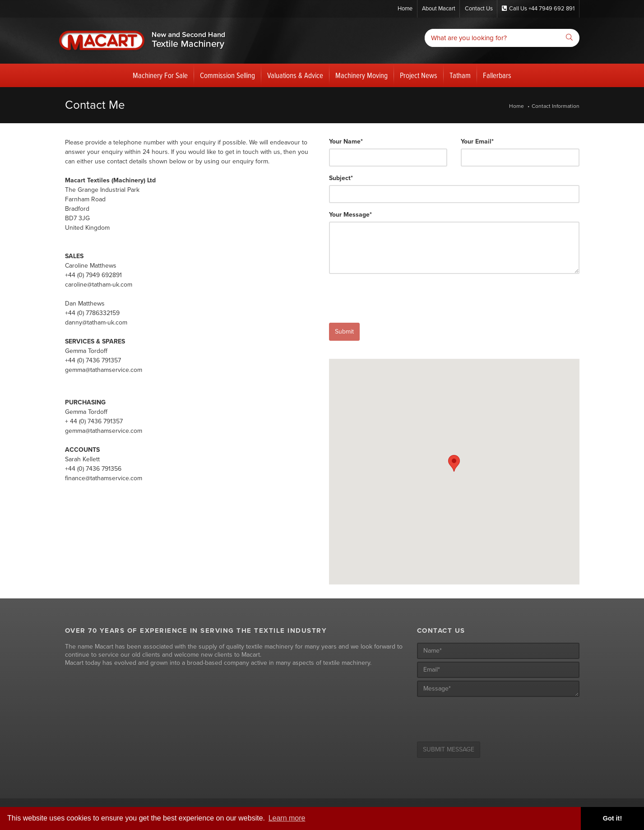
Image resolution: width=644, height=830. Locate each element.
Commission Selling (227, 76)
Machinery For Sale (160, 76)
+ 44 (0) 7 (78, 421)
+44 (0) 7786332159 (92, 313)
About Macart (436, 9)
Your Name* (346, 142)
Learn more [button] (287, 818)
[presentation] (398, 299)
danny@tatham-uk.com (96, 322)
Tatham (460, 76)
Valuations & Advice (295, 76)
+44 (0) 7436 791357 (93, 360)
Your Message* (350, 215)
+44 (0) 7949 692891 (93, 275)
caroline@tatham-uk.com (99, 285)
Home (402, 9)
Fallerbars (497, 76)
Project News (419, 76)
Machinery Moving (361, 76)
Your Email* (477, 142)
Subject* (341, 179)
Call (538, 9)
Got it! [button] (612, 818)
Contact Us (477, 9)
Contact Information (556, 106)
